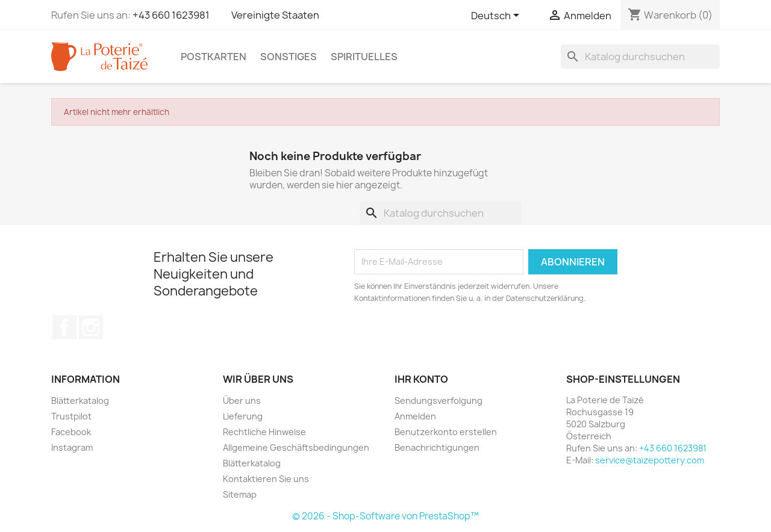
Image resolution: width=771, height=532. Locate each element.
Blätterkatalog (80, 401)
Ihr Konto (421, 379)
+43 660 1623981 (171, 15)
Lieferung (243, 416)
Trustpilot (71, 416)
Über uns (242, 401)
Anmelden (415, 416)
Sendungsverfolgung (439, 401)
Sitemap (240, 494)
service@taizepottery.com (650, 460)
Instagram (91, 327)
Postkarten (214, 57)
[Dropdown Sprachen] (497, 16)
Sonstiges (289, 57)
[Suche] (640, 57)
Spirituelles (364, 57)
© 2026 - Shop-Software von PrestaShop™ (385, 516)
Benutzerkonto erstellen (446, 432)
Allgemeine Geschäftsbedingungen (296, 447)
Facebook (64, 327)
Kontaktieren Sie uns (266, 479)
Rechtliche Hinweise (264, 432)
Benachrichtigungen (437, 447)
